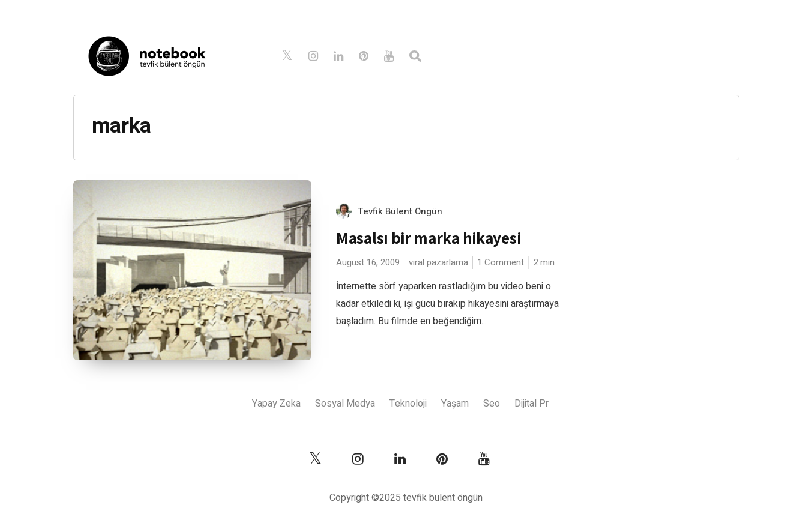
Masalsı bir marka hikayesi (428, 238)
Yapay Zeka (276, 404)
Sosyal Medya (345, 404)
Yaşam (455, 404)
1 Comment (501, 262)
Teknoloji (408, 404)
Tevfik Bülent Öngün (400, 211)
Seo (492, 404)
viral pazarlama (438, 262)
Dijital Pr (531, 404)
